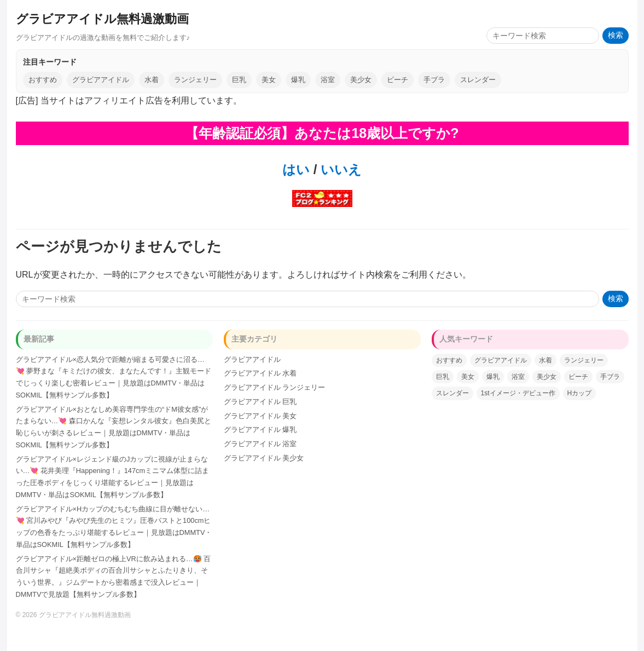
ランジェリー (195, 80)
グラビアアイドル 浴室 (260, 444)
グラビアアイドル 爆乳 (260, 430)
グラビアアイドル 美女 (260, 416)
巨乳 (239, 80)
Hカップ (580, 393)
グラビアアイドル (101, 80)
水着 (152, 80)
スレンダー (478, 80)
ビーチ (398, 80)
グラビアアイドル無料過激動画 (102, 19)
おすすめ (43, 80)
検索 (616, 35)
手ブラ (434, 80)
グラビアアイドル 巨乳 (260, 402)
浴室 (328, 80)
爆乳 (298, 80)
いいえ (339, 169)
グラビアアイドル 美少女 (264, 458)
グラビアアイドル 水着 (260, 373)
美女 (269, 80)
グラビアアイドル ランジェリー (275, 387)
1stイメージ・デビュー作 (518, 393)
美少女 (361, 80)
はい (296, 169)
